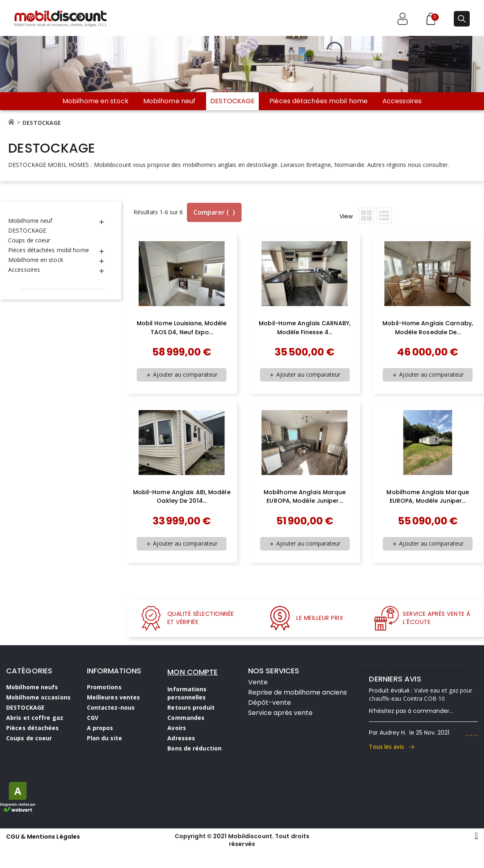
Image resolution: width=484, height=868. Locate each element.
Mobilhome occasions (38, 697)
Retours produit (191, 707)
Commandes (186, 718)
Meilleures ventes (114, 697)
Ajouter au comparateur (182, 374)
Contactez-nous (111, 707)
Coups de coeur (29, 240)
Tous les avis (392, 747)
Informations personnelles (187, 693)
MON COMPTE (192, 672)
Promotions (104, 687)
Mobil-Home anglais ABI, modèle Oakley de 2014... (182, 497)
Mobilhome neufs (32, 687)
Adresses (181, 738)
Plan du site (104, 738)
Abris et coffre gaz (35, 718)
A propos (100, 728)
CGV (93, 718)
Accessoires (402, 101)
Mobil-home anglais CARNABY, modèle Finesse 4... (305, 328)
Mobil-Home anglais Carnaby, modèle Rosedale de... (428, 328)
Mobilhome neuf (169, 101)
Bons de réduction (194, 748)
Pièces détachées (33, 728)
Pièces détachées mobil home (319, 101)
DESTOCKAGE (232, 101)
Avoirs (177, 728)
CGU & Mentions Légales (43, 837)
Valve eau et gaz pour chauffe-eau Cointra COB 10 (421, 694)
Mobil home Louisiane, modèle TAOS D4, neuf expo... (182, 328)
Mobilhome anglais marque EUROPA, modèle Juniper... (305, 497)
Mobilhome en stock (95, 101)
